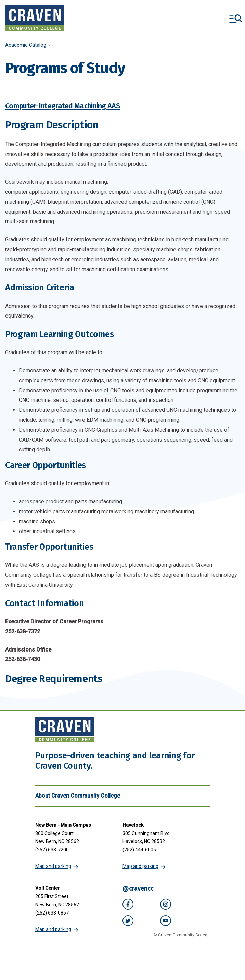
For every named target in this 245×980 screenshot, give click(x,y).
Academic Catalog (26, 45)
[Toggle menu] (235, 19)
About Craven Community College (122, 796)
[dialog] (224, 959)
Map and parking (53, 866)
